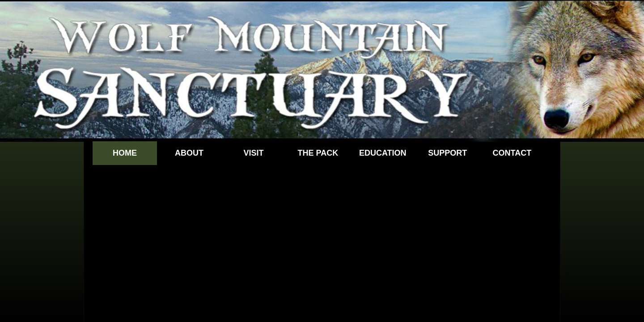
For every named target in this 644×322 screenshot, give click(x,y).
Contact (512, 153)
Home (125, 153)
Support (447, 153)
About (189, 153)
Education (383, 153)
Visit (253, 153)
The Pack (318, 153)
